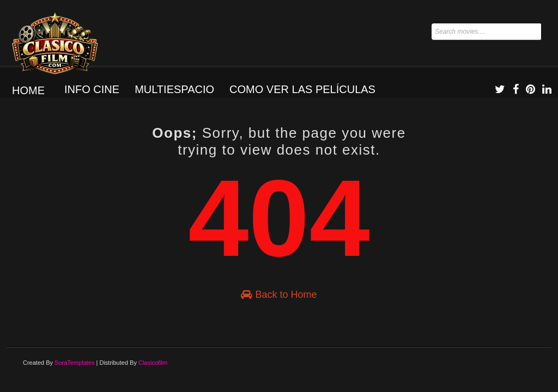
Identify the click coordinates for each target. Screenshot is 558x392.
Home (28, 90)
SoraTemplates (74, 363)
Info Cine (92, 89)
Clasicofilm (153, 363)
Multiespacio (174, 89)
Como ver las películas (302, 89)
